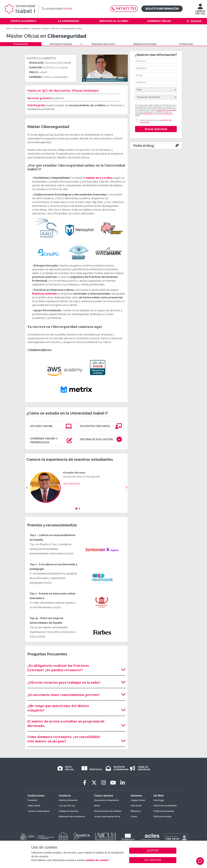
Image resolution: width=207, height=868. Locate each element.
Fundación (33, 800)
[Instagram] (104, 783)
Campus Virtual (138, 800)
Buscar (196, 21)
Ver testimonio (71, 484)
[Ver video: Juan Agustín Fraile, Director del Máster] (105, 68)
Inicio (9, 29)
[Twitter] (94, 783)
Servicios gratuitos (40, 98)
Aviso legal (159, 800)
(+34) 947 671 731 (67, 806)
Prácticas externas (44, 294)
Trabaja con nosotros (69, 811)
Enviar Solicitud (156, 129)
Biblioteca (136, 811)
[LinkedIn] (123, 783)
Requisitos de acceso (103, 44)
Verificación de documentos (72, 817)
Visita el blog (144, 146)
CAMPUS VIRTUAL (200, 11)
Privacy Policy (147, 114)
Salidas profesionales (145, 44)
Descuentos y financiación (107, 800)
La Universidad (69, 21)
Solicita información (162, 9)
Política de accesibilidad (165, 806)
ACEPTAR (153, 851)
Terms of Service (165, 114)
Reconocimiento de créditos (108, 811)
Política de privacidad (164, 811)
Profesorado (186, 44)
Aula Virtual (136, 806)
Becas (97, 806)
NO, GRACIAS (153, 860)
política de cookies (97, 860)
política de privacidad (166, 110)
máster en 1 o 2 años (99, 178)
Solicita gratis (36, 105)
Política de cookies (162, 817)
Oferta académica (23, 21)
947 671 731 (124, 9)
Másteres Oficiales (41, 29)
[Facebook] (85, 783)
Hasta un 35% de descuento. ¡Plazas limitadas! (63, 91)
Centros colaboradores (39, 811)
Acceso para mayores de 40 (107, 817)
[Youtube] (113, 783)
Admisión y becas (159, 21)
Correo (134, 817)
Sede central (34, 806)
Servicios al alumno (114, 21)
